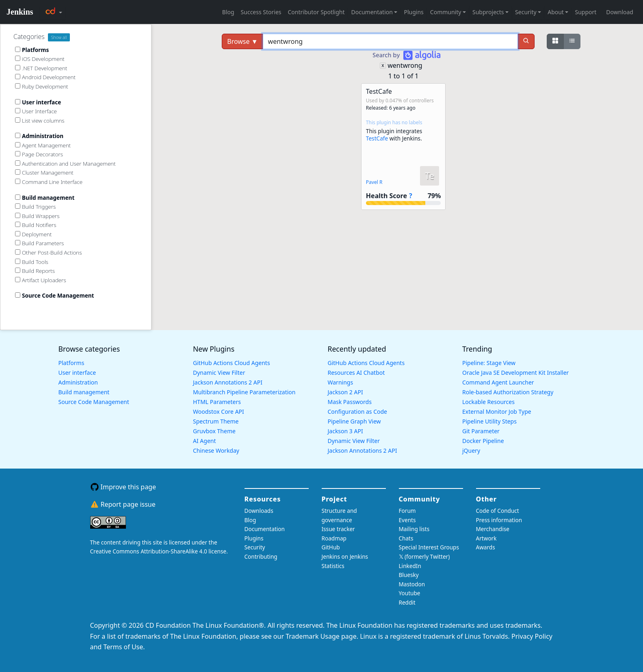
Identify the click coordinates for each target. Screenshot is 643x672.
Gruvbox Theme (214, 431)
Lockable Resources (488, 402)
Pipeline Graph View (354, 421)
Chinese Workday (216, 451)
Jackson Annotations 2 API (228, 382)
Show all (59, 37)
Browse (242, 41)
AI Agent (205, 441)
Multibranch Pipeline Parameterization (244, 392)
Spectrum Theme (216, 421)
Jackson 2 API (345, 392)
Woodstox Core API (219, 412)
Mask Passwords (350, 402)
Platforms (71, 363)
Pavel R (374, 182)
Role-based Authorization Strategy (508, 392)
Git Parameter (481, 431)
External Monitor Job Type (497, 412)
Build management (84, 392)
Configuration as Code (357, 412)
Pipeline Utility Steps (489, 421)
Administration (78, 382)
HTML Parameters (217, 402)
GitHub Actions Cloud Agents (232, 363)
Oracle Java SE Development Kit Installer (515, 373)
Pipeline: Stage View (489, 363)
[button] (403, 147)
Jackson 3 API (345, 431)
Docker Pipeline (483, 441)
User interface (77, 373)
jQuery (471, 451)
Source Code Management (94, 402)
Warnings (341, 382)
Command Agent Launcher (498, 382)
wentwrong (405, 65)
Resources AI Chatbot (356, 373)
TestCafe (377, 138)
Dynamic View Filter (219, 373)
